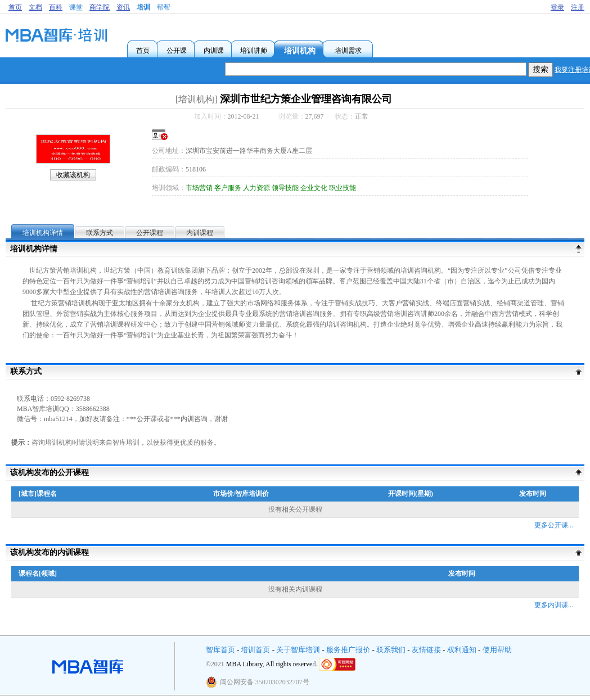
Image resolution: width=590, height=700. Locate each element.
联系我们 (391, 650)
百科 (56, 7)
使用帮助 (497, 650)
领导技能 (285, 188)
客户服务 (228, 188)
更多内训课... (554, 605)
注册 (578, 7)
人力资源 (256, 188)
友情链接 (426, 650)
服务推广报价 (348, 650)
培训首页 (255, 650)
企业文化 (314, 188)
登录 (557, 7)
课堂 (76, 7)
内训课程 (200, 233)
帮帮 (164, 7)
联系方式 (100, 233)
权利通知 (462, 650)
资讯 (123, 7)
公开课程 (150, 233)
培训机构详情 (43, 233)
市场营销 (199, 188)
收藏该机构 (73, 175)
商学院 (100, 7)
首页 (15, 7)
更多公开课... (554, 525)
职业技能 (343, 188)
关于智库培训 (298, 650)
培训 (143, 7)
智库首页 (220, 650)
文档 (35, 7)
